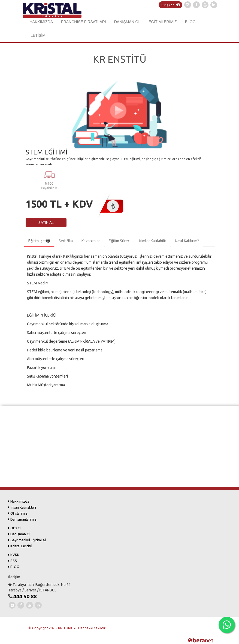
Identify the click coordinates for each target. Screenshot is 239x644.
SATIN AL (46, 223)
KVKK (14, 555)
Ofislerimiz (18, 513)
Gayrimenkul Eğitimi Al (27, 540)
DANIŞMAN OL (127, 22)
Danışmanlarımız (22, 519)
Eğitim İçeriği (39, 241)
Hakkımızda (19, 501)
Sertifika (66, 241)
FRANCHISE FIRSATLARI (84, 22)
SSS (13, 561)
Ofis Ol (15, 528)
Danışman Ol (19, 534)
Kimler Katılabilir (153, 241)
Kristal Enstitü (20, 546)
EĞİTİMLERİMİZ (163, 22)
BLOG (190, 22)
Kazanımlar (91, 241)
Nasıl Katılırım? (187, 241)
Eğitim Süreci (120, 241)
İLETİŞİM (38, 35)
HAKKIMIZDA (41, 22)
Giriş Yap (170, 5)
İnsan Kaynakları (22, 507)
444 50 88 (25, 596)
